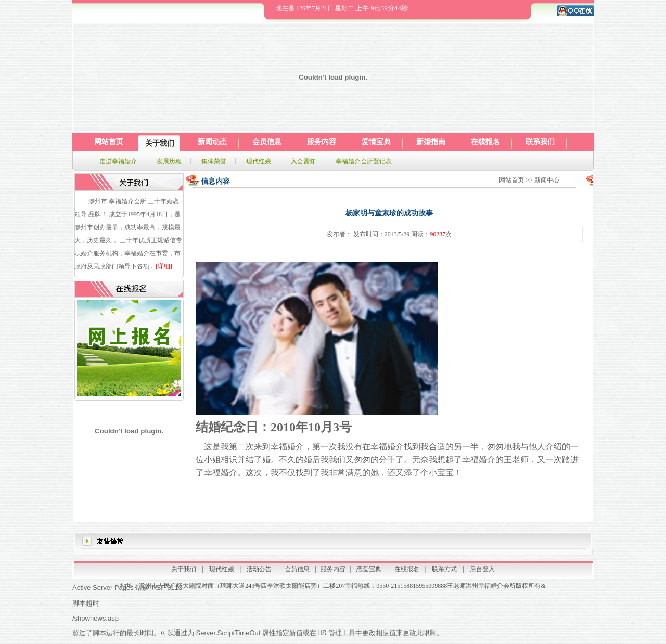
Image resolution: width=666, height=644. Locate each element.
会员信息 (297, 569)
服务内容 (333, 569)
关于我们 (184, 569)
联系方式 (444, 569)
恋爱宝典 (369, 569)
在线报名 (407, 569)
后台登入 (482, 569)
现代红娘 (222, 569)
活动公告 (259, 569)
